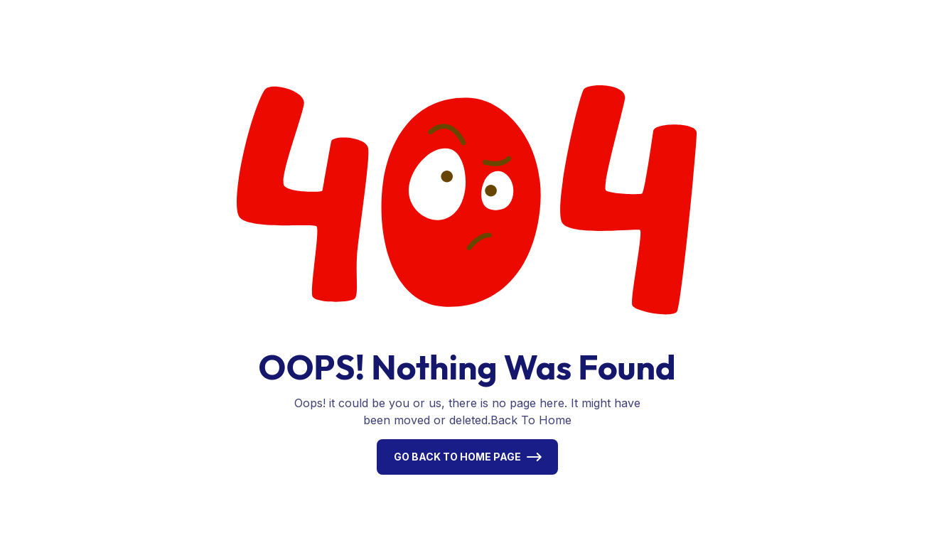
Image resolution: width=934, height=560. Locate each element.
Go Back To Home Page (457, 457)
